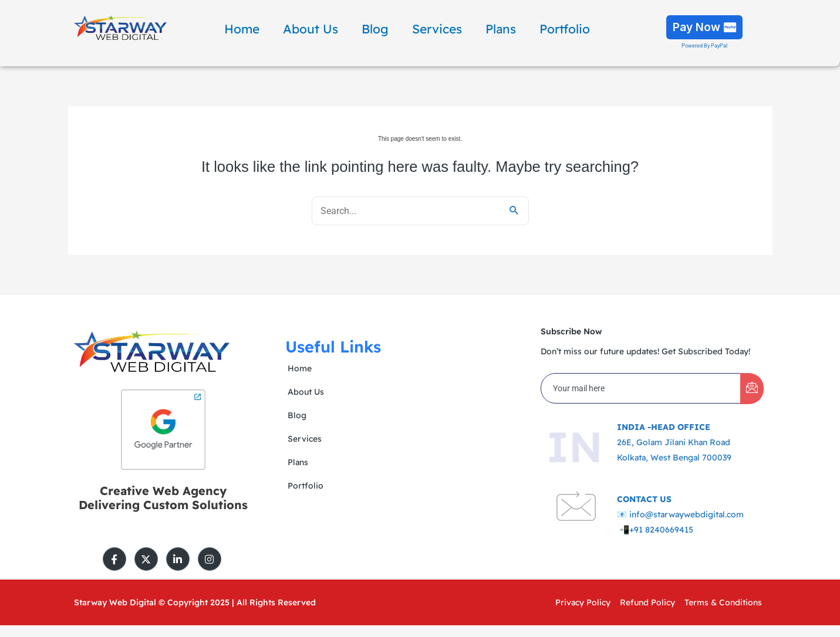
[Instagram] (210, 559)
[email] (641, 388)
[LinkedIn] (178, 559)
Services (437, 29)
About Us (311, 29)
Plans (501, 29)
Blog (375, 29)
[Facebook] (114, 559)
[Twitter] (146, 559)
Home (242, 29)
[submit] (752, 389)
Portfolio (565, 29)
